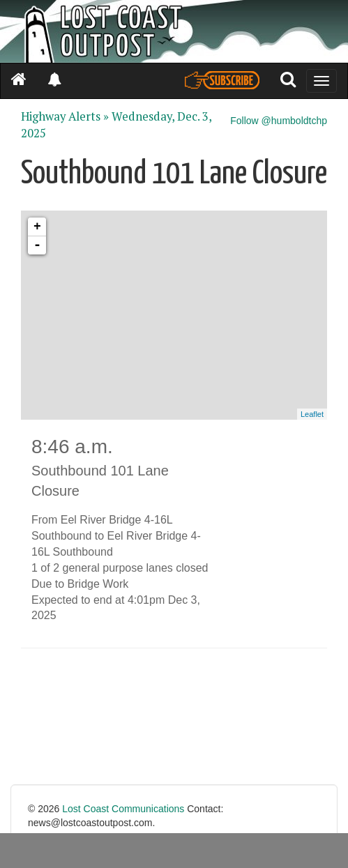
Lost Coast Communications (123, 809)
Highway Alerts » (65, 116)
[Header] (174, 31)
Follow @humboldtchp (279, 121)
